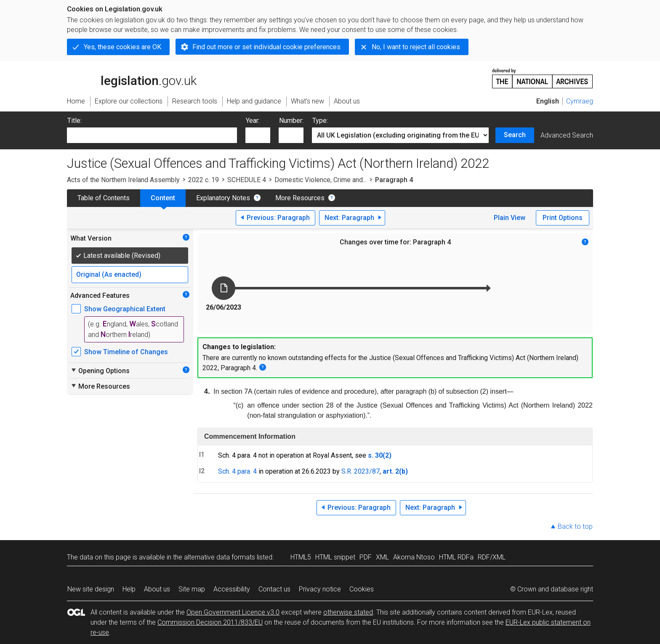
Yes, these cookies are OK (122, 47)
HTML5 (301, 557)
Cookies (362, 589)
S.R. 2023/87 (361, 471)
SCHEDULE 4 (247, 180)
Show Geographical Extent (125, 309)
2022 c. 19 (204, 180)
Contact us (274, 589)
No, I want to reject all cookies (416, 47)
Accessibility (232, 589)
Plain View (510, 218)
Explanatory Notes (223, 198)
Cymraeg (580, 101)
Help (129, 589)
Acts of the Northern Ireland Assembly (123, 180)
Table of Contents (104, 198)
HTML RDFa (456, 557)
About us (157, 589)
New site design (91, 589)
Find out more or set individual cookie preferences (266, 47)
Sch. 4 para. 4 (237, 471)
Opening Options (100, 371)
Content (163, 198)
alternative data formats (220, 557)
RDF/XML (492, 557)
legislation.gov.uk (132, 78)
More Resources (300, 198)
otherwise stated (348, 612)
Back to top (575, 526)
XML (382, 557)
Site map (192, 589)
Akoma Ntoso (414, 557)
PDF (366, 557)
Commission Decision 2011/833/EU (210, 622)
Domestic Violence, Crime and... (321, 180)
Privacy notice (320, 589)
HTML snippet (335, 557)
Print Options (563, 218)
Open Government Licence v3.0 (233, 612)
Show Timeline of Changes (126, 352)
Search (515, 135)
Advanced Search (567, 135)
